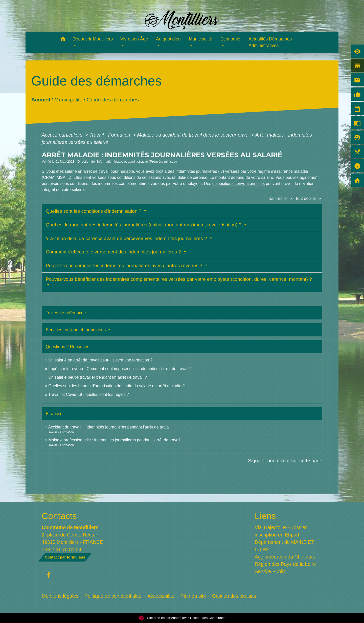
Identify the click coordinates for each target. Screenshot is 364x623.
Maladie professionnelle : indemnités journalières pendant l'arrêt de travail (114, 440)
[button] (63, 40)
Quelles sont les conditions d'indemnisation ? (94, 211)
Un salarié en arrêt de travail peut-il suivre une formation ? (100, 360)
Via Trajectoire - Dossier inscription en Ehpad (281, 531)
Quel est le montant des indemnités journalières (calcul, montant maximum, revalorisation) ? (144, 225)
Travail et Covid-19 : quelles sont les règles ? (89, 394)
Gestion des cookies (234, 596)
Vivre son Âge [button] (134, 39)
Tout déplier (309, 198)
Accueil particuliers (63, 135)
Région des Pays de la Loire (285, 564)
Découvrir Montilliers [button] (93, 39)
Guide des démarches (113, 100)
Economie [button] (230, 39)
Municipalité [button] (201, 39)
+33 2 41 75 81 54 (62, 549)
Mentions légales (60, 596)
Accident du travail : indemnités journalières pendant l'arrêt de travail (109, 427)
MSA (61, 177)
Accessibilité (161, 596)
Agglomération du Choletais (285, 557)
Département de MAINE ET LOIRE (285, 546)
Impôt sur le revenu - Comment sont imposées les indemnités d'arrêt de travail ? (120, 369)
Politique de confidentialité (113, 596)
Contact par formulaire (65, 557)
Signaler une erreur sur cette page (285, 461)
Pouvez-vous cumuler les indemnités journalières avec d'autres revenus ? (125, 265)
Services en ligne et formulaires (76, 330)
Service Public (270, 571)
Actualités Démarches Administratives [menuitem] (270, 42)
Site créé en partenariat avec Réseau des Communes (182, 618)
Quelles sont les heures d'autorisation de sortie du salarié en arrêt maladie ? (116, 386)
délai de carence (192, 177)
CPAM (49, 177)
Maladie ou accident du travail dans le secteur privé (193, 135)
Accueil (41, 100)
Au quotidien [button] (168, 39)
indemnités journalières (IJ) (200, 171)
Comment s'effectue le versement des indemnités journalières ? (114, 252)
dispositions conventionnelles (238, 184)
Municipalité (68, 100)
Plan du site (193, 596)
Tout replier (282, 198)
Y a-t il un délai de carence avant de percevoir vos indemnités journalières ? (127, 238)
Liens (265, 516)
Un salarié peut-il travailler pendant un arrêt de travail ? (98, 377)
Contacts (59, 516)
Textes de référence (65, 313)
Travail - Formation (110, 135)
